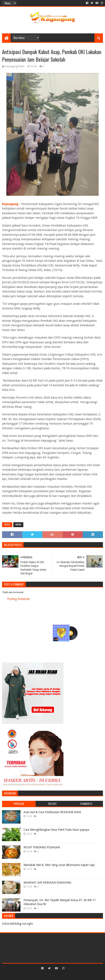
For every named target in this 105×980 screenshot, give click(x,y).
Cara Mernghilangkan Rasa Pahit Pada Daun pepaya (56, 830)
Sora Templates (46, 975)
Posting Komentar (19, 599)
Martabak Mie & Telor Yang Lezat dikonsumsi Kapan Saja (59, 865)
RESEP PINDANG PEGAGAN (42, 847)
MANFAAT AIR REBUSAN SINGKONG (47, 883)
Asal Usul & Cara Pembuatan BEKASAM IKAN (52, 812)
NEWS (18, 525)
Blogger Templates (70, 975)
